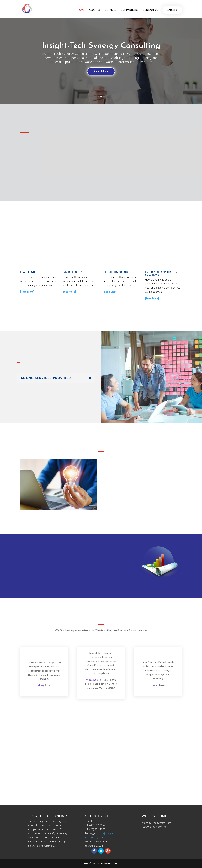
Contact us (150, 10)
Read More (101, 71)
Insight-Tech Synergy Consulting (101, 46)
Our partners (130, 10)
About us (95, 10)
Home (81, 10)
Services (111, 10)
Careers (172, 10)
